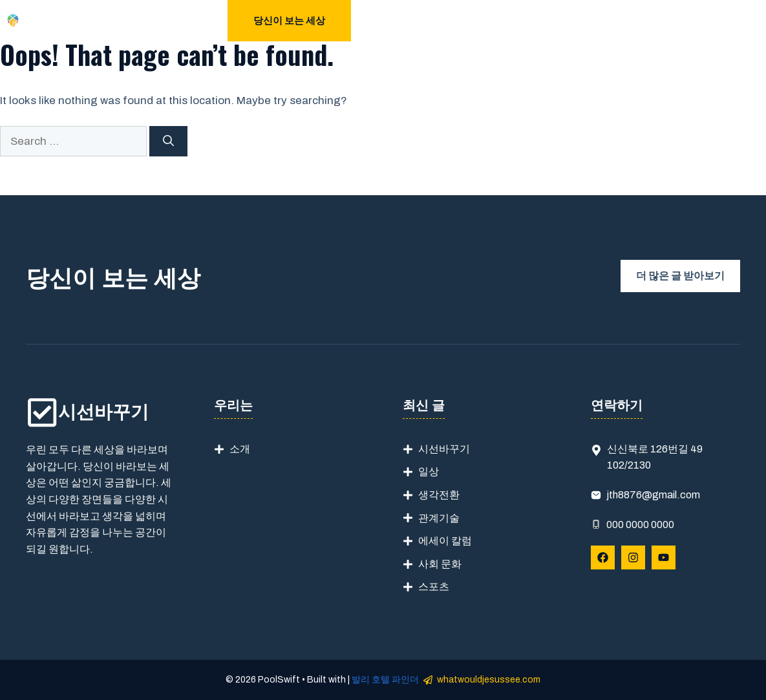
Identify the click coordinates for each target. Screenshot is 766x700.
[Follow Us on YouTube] (664, 557)
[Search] (168, 142)
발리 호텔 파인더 (385, 680)
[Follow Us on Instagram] (633, 557)
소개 (240, 449)
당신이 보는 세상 (289, 21)
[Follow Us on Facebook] (603, 557)
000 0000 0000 (640, 525)
